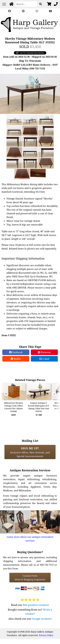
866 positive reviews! (36, 605)
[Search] (26, 4)
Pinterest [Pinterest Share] (44, 352)
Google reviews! (42, 619)
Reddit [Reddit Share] (16, 359)
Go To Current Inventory (30, 53)
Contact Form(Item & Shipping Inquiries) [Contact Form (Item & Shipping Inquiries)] (30, 578)
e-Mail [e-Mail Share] (44, 359)
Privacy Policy (46, 635)
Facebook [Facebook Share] (16, 352)
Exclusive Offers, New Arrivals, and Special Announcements (30, 452)
